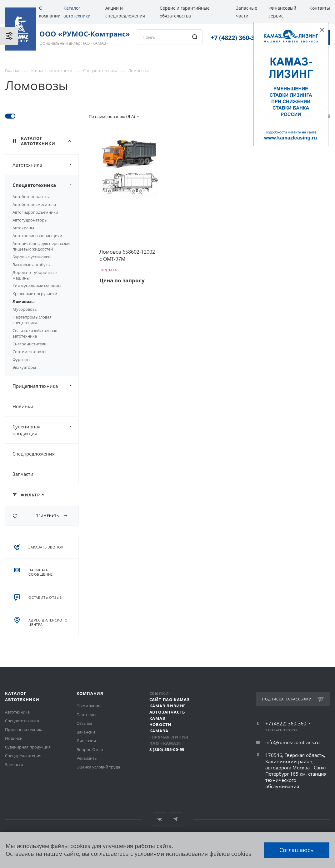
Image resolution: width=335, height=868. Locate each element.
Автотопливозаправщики (37, 236)
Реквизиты (87, 758)
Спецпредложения (34, 454)
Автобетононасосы (31, 197)
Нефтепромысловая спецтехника (32, 320)
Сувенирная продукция (45, 430)
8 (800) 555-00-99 (167, 749)
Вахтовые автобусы (32, 265)
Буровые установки (32, 257)
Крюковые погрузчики (35, 294)
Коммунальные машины (37, 286)
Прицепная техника (45, 386)
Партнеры (86, 714)
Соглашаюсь (297, 850)
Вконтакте (160, 819)
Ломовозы (24, 301)
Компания (90, 693)
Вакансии (86, 732)
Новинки (23, 406)
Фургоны (21, 359)
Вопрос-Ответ (90, 749)
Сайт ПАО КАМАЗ (170, 700)
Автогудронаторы (30, 220)
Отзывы (84, 723)
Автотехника (45, 165)
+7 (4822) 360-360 (236, 38)
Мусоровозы (25, 309)
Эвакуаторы (24, 367)
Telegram (175, 819)
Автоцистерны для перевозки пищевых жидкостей (41, 246)
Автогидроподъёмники (35, 212)
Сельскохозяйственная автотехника (35, 333)
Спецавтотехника (45, 185)
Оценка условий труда (98, 767)
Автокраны (23, 228)
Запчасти (23, 474)
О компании (89, 706)
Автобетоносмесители (34, 204)
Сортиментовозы (29, 352)
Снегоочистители (30, 344)
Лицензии (86, 741)
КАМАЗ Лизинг (168, 706)
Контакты (320, 8)
